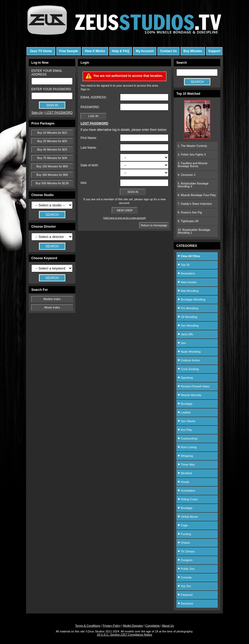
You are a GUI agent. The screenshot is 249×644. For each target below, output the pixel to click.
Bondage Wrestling (191, 299)
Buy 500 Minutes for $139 (52, 183)
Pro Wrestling (188, 308)
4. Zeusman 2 (186, 175)
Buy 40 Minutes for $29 (52, 149)
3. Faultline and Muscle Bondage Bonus (193, 165)
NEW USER (125, 210)
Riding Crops (188, 499)
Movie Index (52, 307)
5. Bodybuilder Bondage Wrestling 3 (193, 185)
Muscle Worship (190, 395)
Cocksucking (187, 438)
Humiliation (186, 491)
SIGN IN (133, 192)
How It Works (95, 51)
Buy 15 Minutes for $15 (52, 133)
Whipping (185, 456)
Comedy (185, 577)
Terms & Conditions (88, 626)
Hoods (183, 482)
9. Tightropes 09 (188, 221)
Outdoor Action (189, 360)
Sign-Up (37, 113)
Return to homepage (154, 225)
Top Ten (184, 586)
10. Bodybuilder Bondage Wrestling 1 (194, 231)
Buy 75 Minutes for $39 (52, 158)
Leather (184, 412)
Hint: (84, 183)
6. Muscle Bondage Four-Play (197, 195)
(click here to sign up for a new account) (124, 218)
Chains (184, 543)
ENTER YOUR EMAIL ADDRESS (47, 73)
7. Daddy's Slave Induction (195, 204)
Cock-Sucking (188, 369)
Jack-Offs (185, 334)
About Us (168, 626)
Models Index (52, 299)
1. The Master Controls (192, 146)
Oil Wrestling (187, 317)
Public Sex (186, 569)
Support (214, 51)
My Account (145, 51)
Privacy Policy (112, 626)
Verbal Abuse (188, 517)
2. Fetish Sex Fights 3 (192, 154)
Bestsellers (186, 273)
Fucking (184, 534)
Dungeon (185, 560)
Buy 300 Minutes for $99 (52, 175)
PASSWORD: (90, 107)
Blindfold (185, 473)
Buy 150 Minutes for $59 (52, 166)
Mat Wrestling (188, 291)
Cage (183, 525)
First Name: (89, 138)
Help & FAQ (121, 51)
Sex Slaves (186, 421)
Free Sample (69, 51)
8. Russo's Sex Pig (190, 212)
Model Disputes (133, 626)
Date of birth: (90, 165)
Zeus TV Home (41, 51)
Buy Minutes (193, 51)
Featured (185, 595)
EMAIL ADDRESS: (94, 97)
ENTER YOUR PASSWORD (51, 89)
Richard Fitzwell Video (194, 386)
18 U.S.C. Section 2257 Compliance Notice (124, 635)
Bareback (185, 603)
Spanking (185, 378)
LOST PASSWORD (59, 113)
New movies (187, 282)
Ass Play (185, 430)
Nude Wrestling (189, 352)
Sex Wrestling (188, 326)
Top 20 (184, 265)
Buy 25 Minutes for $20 (52, 141)
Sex (182, 343)
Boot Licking (187, 447)
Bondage (185, 404)
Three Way (186, 465)
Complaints (153, 626)
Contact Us (168, 51)
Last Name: (89, 148)
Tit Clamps (186, 551)
